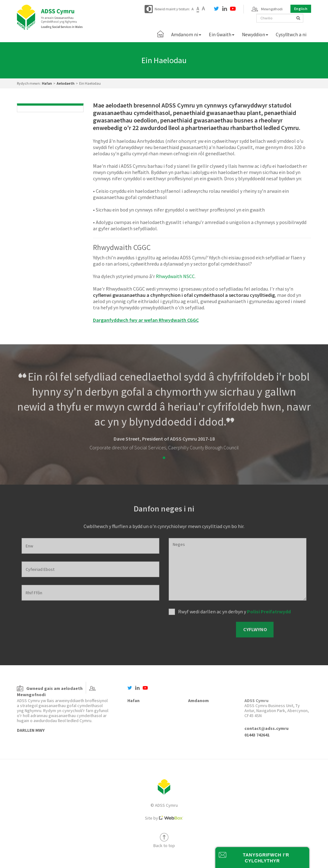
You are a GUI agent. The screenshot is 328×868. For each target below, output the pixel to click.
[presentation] (200, 630)
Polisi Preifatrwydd (269, 611)
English (301, 9)
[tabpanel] (164, 410)
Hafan (47, 83)
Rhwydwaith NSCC (175, 276)
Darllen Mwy (31, 730)
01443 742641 (257, 735)
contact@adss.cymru (266, 728)
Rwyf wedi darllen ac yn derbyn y (234, 611)
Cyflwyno (255, 629)
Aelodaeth (66, 83)
